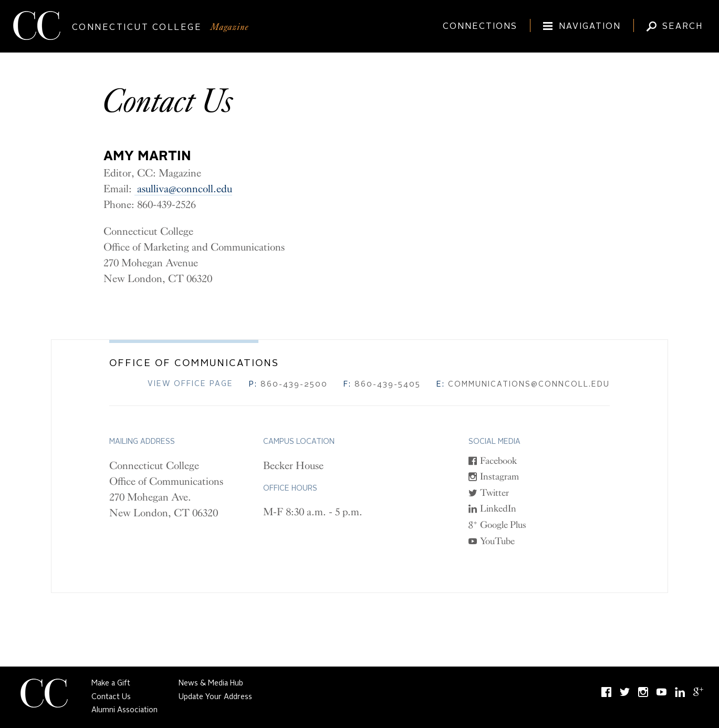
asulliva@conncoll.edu (183, 189)
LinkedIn (498, 509)
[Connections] (476, 21)
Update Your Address (215, 697)
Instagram (499, 477)
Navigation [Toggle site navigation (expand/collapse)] (590, 27)
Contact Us (111, 697)
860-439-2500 (288, 384)
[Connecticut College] (359, 28)
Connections (480, 27)
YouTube (497, 541)
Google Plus (503, 525)
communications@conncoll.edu (523, 384)
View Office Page (190, 384)
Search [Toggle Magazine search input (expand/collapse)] (682, 27)
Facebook (499, 461)
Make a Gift (111, 683)
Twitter (494, 493)
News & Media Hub (211, 683)
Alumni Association (124, 710)
